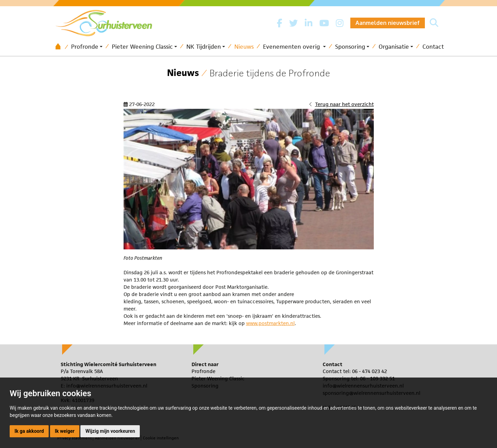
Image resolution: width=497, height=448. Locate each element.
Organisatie (394, 47)
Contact (433, 47)
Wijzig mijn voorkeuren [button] (110, 431)
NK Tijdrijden (204, 47)
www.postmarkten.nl (270, 323)
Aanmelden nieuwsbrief (388, 23)
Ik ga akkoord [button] (29, 431)
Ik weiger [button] (65, 431)
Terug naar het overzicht (344, 104)
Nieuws (244, 47)
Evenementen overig (292, 47)
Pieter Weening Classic (142, 47)
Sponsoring (350, 47)
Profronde (85, 47)
